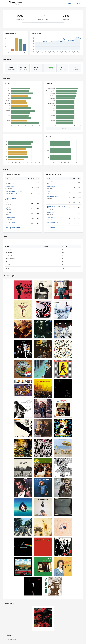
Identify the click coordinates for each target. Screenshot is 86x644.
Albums (69, 4)
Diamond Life (50, 182)
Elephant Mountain (11, 198)
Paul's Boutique (51, 187)
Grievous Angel (10, 187)
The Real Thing (51, 213)
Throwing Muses (51, 227)
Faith (48, 201)
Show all (64, 129)
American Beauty (10, 217)
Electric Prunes (9, 182)
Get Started (77, 4)
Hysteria (8, 208)
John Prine (8, 213)
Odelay (49, 191)
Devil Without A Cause (52, 222)
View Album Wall (79, 276)
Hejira (7, 203)
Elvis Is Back (50, 217)
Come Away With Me (52, 196)
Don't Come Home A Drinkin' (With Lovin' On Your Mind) (15, 192)
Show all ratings (12, 639)
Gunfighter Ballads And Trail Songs (15, 227)
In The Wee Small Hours (12, 222)
